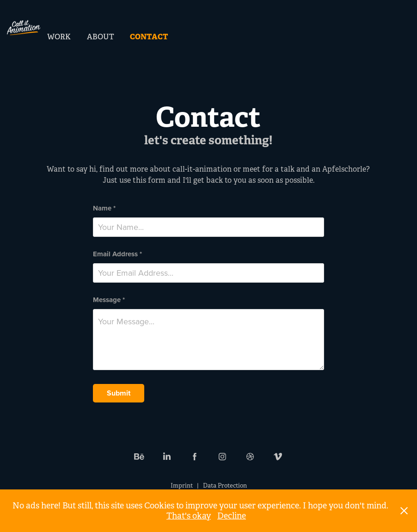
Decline (232, 516)
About (101, 37)
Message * (109, 300)
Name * (104, 208)
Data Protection (225, 486)
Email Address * (117, 254)
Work (59, 37)
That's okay (189, 516)
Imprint (182, 486)
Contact (149, 37)
